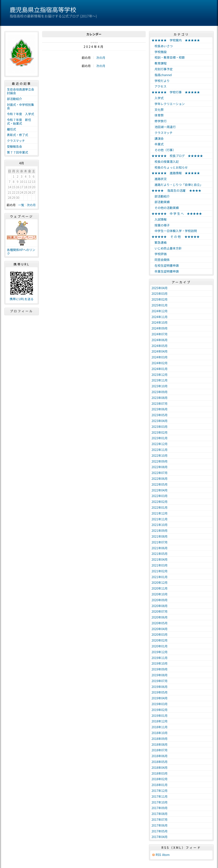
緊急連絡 (159, 242)
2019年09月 (160, 669)
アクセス (159, 86)
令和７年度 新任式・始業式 (19, 122)
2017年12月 (160, 791)
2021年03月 (160, 565)
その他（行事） (164, 150)
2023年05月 (160, 415)
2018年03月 (160, 773)
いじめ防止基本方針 (167, 248)
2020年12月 (160, 582)
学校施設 (159, 52)
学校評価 (159, 254)
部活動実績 (161, 202)
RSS (158, 855)
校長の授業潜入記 (165, 162)
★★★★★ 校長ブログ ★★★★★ (177, 156)
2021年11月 (160, 519)
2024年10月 (160, 322)
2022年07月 (160, 473)
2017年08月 (160, 814)
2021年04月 (160, 559)
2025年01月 (160, 305)
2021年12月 (160, 513)
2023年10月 (160, 386)
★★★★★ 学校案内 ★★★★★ (176, 40)
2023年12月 (160, 375)
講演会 (158, 138)
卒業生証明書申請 (165, 271)
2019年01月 (160, 716)
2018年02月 (160, 779)
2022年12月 (160, 444)
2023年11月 (160, 380)
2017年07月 (160, 819)
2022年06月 (160, 479)
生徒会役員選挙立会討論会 (21, 91)
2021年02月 (160, 571)
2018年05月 (160, 762)
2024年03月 (160, 357)
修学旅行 (159, 121)
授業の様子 (161, 225)
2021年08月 (160, 536)
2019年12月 (160, 652)
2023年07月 (160, 403)
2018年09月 (160, 739)
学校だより (161, 81)
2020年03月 (160, 634)
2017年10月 (160, 802)
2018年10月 (160, 733)
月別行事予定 (162, 69)
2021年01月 (160, 577)
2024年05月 (160, 346)
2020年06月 (160, 617)
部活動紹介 (14, 99)
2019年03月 (160, 704)
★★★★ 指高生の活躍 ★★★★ (176, 190)
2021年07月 (160, 542)
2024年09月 (160, 328)
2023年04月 (160, 421)
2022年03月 (160, 496)
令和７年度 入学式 (21, 114)
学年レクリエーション (168, 104)
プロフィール (22, 311)
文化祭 (158, 110)
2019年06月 (160, 687)
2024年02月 (160, 363)
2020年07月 (160, 611)
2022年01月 (160, 507)
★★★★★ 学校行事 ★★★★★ (176, 92)
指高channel (162, 75)
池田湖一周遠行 (164, 127)
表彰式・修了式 (17, 135)
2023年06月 (160, 409)
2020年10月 (160, 594)
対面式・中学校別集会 (21, 106)
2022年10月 (160, 455)
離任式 (11, 129)
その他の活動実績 (165, 208)
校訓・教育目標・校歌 (168, 57)
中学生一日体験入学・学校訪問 (174, 231)
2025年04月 (160, 288)
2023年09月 (160, 392)
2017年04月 (160, 837)
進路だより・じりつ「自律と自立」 (177, 185)
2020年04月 (160, 629)
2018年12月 (160, 721)
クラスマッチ (16, 141)
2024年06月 (160, 340)
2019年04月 (160, 698)
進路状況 (159, 179)
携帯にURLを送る (22, 299)
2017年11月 (160, 796)
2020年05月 (160, 623)
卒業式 (158, 144)
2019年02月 (160, 710)
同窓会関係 (161, 260)
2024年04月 (160, 351)
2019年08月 (160, 675)
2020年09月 (160, 600)
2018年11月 (160, 727)
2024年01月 (160, 369)
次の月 (101, 58)
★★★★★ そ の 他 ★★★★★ (176, 237)
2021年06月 (160, 548)
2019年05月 (160, 692)
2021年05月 (160, 554)
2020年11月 (160, 588)
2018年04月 (160, 768)
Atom (166, 855)
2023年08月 (160, 398)
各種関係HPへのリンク (21, 252)
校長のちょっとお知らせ (170, 167)
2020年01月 (160, 646)
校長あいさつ (162, 46)
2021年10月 (160, 525)
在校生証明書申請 (165, 265)
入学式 (158, 98)
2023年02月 (160, 432)
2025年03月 (160, 294)
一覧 (21, 205)
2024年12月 (160, 311)
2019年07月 (160, 681)
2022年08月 (160, 467)
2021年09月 (160, 531)
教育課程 (159, 63)
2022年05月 (160, 484)
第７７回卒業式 (17, 152)
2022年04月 (160, 490)
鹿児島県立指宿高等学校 (43, 9)
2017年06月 (160, 825)
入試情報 (159, 219)
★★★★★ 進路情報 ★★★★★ (176, 173)
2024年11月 (160, 317)
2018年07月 (160, 750)
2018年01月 (160, 785)
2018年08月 (160, 744)
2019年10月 (160, 663)
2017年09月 (160, 808)
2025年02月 (160, 299)
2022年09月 (160, 461)
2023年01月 (160, 438)
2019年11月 (160, 658)
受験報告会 (14, 146)
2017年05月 (160, 831)
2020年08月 (160, 606)
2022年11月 (160, 450)
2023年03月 (160, 427)
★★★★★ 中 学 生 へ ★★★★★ (177, 213)
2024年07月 (160, 334)
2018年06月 (160, 756)
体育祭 (158, 115)
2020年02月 (160, 640)
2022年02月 (160, 502)
